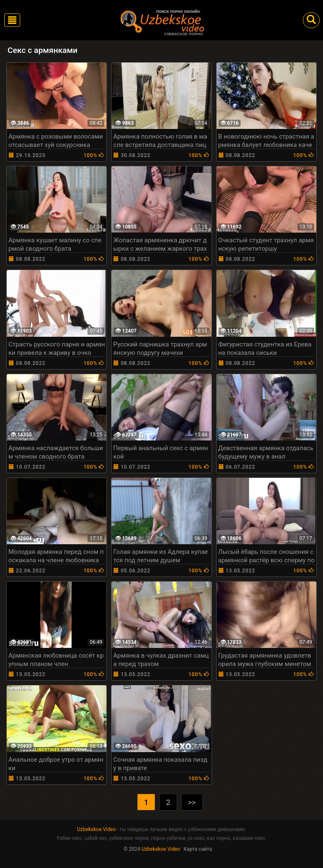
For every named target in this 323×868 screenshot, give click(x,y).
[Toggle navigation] (12, 20)
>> (192, 802)
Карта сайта (198, 849)
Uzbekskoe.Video (96, 829)
